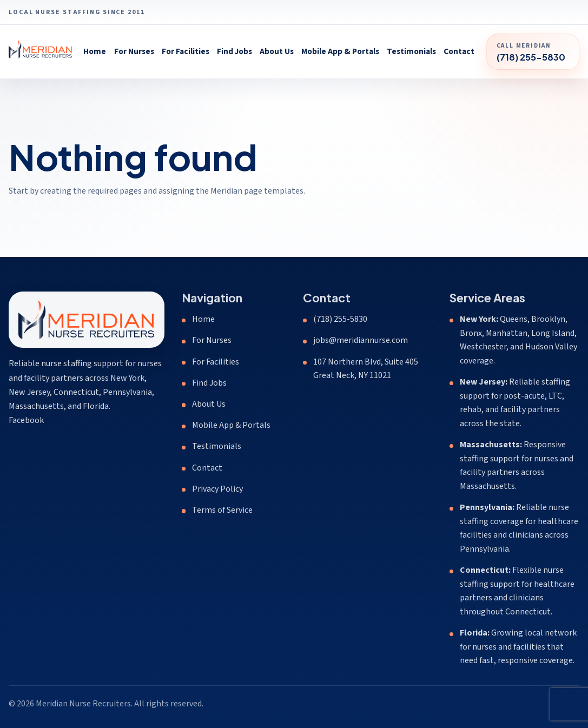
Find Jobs (234, 51)
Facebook (26, 420)
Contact (459, 51)
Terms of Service (222, 510)
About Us (277, 51)
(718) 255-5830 (340, 319)
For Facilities (186, 51)
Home (95, 51)
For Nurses (134, 51)
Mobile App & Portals (340, 51)
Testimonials (411, 51)
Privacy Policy (217, 489)
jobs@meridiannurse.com (361, 340)
